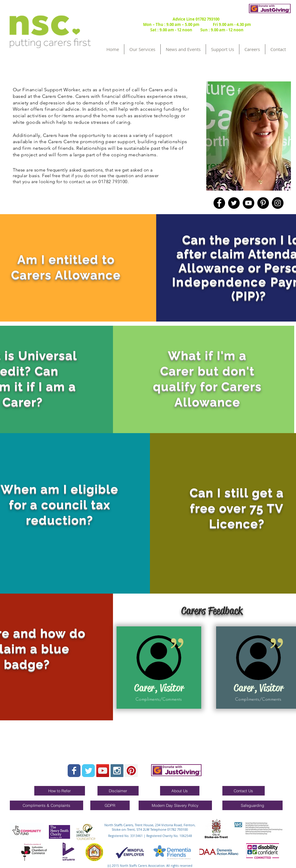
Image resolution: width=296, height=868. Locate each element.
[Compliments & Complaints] (47, 805)
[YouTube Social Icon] (103, 771)
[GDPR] (110, 805)
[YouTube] (248, 203)
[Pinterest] (263, 203)
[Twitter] (234, 203)
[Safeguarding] (252, 805)
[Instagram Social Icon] (117, 771)
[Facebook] (219, 203)
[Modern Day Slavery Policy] (175, 805)
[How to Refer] (60, 791)
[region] (249, 136)
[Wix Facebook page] (74, 771)
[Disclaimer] (118, 791)
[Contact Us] (244, 791)
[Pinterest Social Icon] (131, 771)
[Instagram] (278, 203)
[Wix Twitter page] (88, 771)
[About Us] (180, 791)
